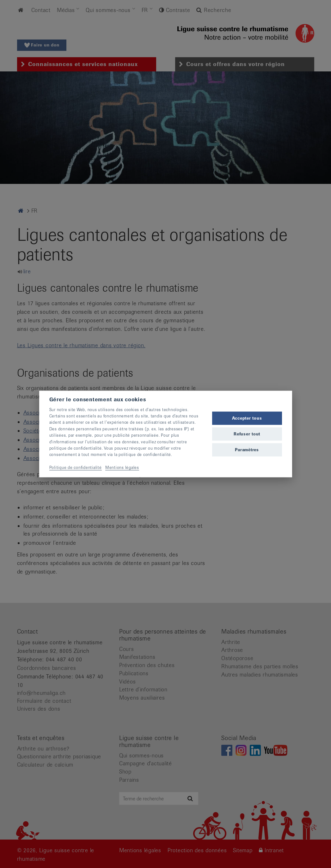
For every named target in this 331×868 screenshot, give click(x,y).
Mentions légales (122, 467)
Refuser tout (247, 434)
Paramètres (247, 450)
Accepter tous (247, 418)
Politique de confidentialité (76, 467)
